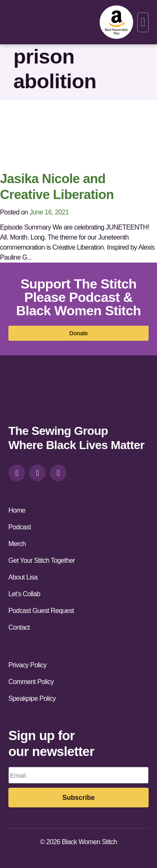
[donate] (78, 333)
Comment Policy (31, 682)
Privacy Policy (27, 665)
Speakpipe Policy (32, 698)
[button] (143, 22)
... (30, 257)
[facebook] (37, 473)
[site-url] (30, 397)
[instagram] (17, 473)
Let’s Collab (24, 594)
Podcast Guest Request (41, 611)
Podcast (20, 527)
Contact (19, 627)
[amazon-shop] (116, 22)
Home (17, 510)
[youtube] (58, 473)
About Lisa (23, 577)
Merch (17, 544)
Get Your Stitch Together (42, 560)
